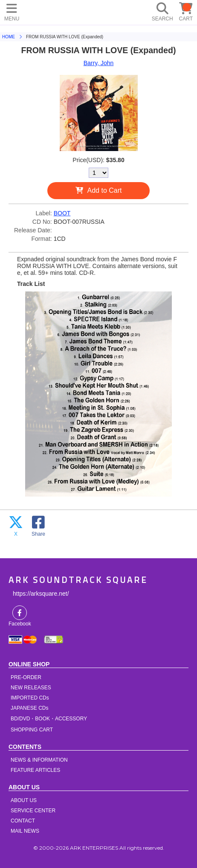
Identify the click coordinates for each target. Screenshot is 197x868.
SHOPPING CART (32, 730)
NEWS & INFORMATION (39, 760)
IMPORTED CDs (30, 698)
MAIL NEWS (25, 831)
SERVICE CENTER (33, 811)
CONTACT (23, 821)
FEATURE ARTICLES (35, 770)
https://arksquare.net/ (41, 594)
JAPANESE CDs (29, 708)
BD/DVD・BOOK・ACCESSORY (49, 719)
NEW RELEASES (31, 688)
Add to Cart (105, 190)
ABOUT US (24, 800)
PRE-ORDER (26, 677)
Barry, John (99, 63)
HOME (38, 11)
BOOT (62, 213)
